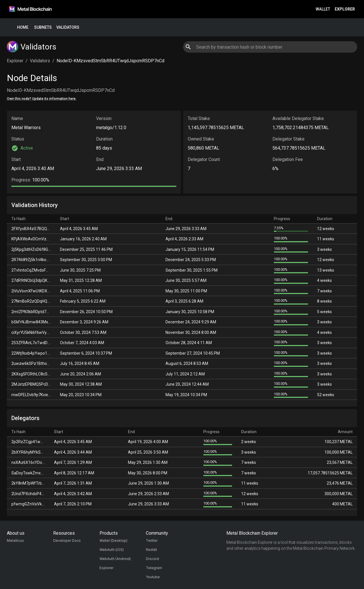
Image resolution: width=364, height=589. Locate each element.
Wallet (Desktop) (113, 541)
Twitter (152, 541)
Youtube (153, 577)
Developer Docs (67, 541)
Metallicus (15, 541)
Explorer (345, 9)
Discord (152, 559)
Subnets (43, 27)
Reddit (151, 550)
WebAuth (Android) (115, 559)
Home (23, 27)
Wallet (323, 9)
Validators (68, 27)
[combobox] (270, 47)
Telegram (154, 568)
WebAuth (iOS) (112, 550)
